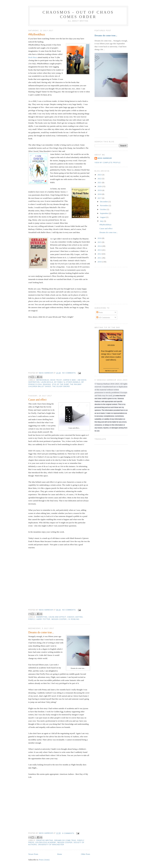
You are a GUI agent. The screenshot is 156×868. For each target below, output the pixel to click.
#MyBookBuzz (37, 34)
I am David (82, 380)
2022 (100, 179)
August (103, 217)
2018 (100, 194)
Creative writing (45, 840)
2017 (100, 198)
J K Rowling (74, 619)
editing (79, 617)
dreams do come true (65, 840)
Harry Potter (43, 619)
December (104, 202)
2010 (100, 262)
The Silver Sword (61, 386)
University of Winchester (51, 845)
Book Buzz (33, 57)
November (104, 205)
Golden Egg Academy (46, 843)
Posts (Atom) (44, 860)
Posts (100, 312)
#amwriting (42, 617)
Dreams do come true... (41, 632)
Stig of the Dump (60, 384)
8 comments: (69, 833)
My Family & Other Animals (67, 382)
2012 (100, 254)
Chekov (71, 617)
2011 (100, 258)
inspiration (34, 382)
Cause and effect (37, 400)
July (102, 221)
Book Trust (56, 380)
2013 (100, 250)
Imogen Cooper (59, 619)
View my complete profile (108, 163)
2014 (100, 246)
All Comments (103, 317)
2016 (100, 238)
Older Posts (86, 854)
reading (47, 384)
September (104, 213)
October (103, 209)
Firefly (32, 619)
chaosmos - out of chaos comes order (78, 15)
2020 (100, 186)
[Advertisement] (110, 119)
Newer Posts (33, 854)
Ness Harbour (105, 158)
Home (60, 854)
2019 (100, 190)
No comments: (69, 373)
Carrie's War (69, 380)
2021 (100, 182)
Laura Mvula (47, 382)
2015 (100, 242)
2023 (100, 175)
